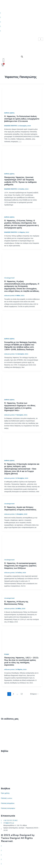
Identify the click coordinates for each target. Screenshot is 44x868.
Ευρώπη (4, 776)
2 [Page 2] (13, 694)
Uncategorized (9, 278)
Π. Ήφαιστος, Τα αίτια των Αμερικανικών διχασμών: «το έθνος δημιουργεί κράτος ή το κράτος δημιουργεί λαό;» (20, 407)
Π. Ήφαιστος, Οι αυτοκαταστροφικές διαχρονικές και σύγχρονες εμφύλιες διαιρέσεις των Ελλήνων (20, 566)
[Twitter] (22, 13)
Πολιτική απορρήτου (8, 803)
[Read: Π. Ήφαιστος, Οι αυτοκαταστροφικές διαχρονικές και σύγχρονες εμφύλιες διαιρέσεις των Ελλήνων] (22, 545)
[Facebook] (22, 17)
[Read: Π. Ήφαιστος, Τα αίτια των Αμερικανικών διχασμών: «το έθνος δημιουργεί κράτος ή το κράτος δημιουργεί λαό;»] (22, 385)
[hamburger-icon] (41, 39)
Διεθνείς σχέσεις (9, 113)
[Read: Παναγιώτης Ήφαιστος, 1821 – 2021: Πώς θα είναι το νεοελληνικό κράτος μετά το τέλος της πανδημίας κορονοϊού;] (22, 639)
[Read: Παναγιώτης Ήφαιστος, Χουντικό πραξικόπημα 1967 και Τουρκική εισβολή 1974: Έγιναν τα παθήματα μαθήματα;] (22, 159)
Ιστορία (7, 654)
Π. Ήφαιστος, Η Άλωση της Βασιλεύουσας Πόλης (16, 603)
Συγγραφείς (5, 744)
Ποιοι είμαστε (5, 728)
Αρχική (3, 723)
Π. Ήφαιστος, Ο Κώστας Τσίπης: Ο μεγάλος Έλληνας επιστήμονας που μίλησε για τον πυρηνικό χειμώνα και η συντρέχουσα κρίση (21, 224)
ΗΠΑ (3, 781)
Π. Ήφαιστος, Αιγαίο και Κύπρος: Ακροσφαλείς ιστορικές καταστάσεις (20, 508)
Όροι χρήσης (5, 793)
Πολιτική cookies (7, 798)
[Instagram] (22, 22)
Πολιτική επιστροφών (8, 808)
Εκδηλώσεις (5, 739)
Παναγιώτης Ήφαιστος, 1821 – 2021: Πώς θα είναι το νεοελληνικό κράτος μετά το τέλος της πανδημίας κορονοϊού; (21, 661)
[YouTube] (22, 864)
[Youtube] (22, 31)
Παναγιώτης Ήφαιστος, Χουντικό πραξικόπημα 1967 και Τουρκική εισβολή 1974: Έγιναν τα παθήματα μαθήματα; (20, 181)
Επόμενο (34, 694)
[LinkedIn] (22, 26)
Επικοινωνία (5, 734)
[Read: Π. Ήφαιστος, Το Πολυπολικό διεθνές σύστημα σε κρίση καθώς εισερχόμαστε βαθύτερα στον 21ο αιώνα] (22, 98)
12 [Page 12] (22, 694)
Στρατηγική (5, 761)
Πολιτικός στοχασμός (8, 771)
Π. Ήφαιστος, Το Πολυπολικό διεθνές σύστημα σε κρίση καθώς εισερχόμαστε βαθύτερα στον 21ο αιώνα (22, 119)
